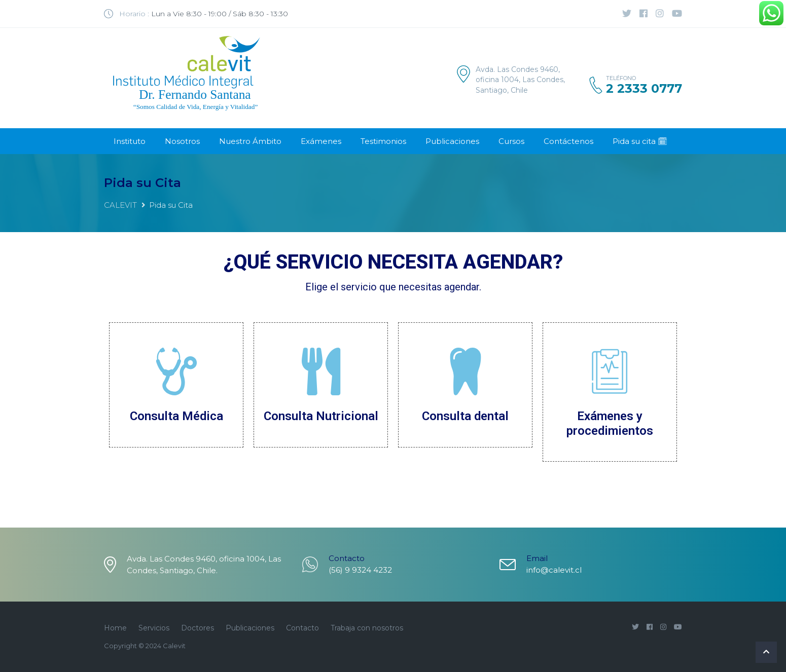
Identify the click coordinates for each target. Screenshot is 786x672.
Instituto (130, 141)
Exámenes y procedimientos (610, 423)
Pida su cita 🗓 (640, 141)
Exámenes (321, 141)
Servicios (154, 628)
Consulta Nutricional (321, 416)
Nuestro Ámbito (250, 141)
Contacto (302, 628)
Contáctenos (568, 141)
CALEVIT (120, 205)
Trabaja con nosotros (367, 628)
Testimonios (383, 141)
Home (115, 628)
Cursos (511, 141)
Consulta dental (465, 416)
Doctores (198, 628)
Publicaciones (452, 141)
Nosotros (182, 141)
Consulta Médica (176, 416)
